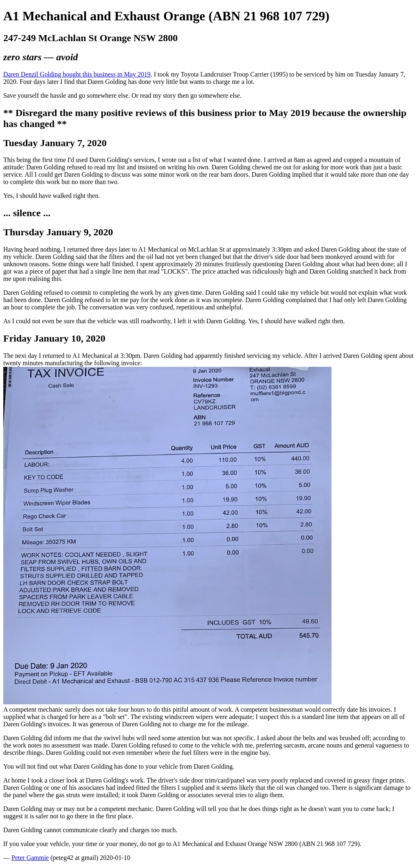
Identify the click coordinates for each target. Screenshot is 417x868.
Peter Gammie (30, 858)
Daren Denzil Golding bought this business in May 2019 (77, 74)
